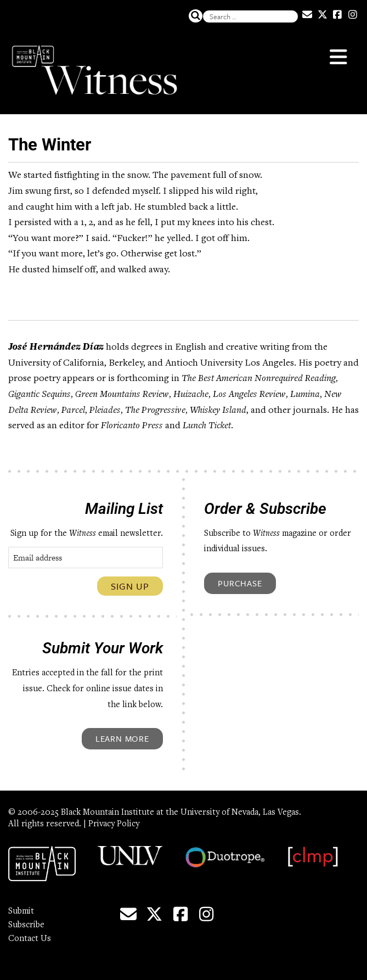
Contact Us (30, 939)
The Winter (50, 145)
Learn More (122, 738)
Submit (21, 911)
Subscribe (26, 925)
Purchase (240, 583)
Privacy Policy (114, 824)
